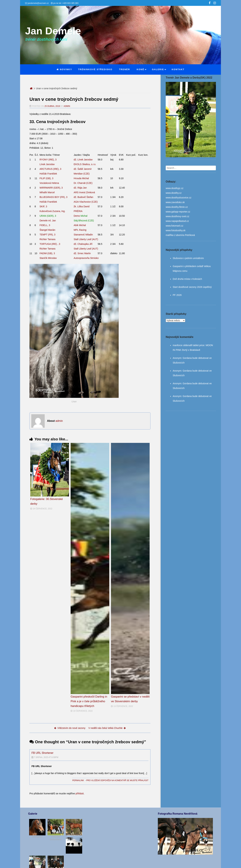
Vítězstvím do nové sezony (70, 728)
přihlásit (79, 793)
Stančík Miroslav (48, 258)
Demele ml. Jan (48, 221)
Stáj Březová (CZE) (84, 221)
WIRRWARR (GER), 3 (51, 188)
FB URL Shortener (42, 753)
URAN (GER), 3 (48, 216)
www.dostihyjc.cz (175, 188)
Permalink (78, 780)
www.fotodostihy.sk (176, 230)
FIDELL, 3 (45, 225)
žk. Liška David (82, 206)
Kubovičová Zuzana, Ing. (52, 211)
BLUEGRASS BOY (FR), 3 (53, 197)
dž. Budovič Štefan (83, 197)
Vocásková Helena (49, 183)
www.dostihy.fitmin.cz (177, 207)
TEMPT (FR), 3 (47, 235)
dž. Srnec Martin (82, 253)
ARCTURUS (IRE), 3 (50, 169)
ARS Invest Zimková (84, 192)
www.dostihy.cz (174, 193)
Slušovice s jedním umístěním (188, 258)
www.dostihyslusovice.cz (178, 198)
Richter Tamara (47, 239)
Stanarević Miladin (83, 235)
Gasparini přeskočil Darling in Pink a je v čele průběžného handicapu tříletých (89, 701)
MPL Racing (80, 230)
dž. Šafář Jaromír (83, 169)
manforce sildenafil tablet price (189, 345)
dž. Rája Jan (80, 188)
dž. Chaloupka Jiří (83, 244)
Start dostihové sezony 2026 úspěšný (192, 287)
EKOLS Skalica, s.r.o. (85, 164)
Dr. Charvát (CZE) (83, 183)
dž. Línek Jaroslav (83, 160)
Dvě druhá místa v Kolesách (187, 279)
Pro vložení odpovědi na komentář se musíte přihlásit (117, 780)
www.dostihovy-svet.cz (177, 216)
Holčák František (48, 174)
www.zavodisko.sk (175, 202)
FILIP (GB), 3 (46, 178)
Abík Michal (80, 225)
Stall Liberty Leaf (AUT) (86, 239)
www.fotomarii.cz (174, 226)
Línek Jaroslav (47, 164)
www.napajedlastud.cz (177, 221)
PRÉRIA (78, 211)
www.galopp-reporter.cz (178, 212)
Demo (81, 216)
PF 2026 (177, 295)
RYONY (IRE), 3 (48, 160)
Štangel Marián (47, 230)
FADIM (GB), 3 (47, 253)
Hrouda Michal (81, 178)
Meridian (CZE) (82, 174)
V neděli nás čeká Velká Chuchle (107, 728)
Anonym (177, 358)
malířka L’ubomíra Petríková (180, 235)
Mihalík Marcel (47, 192)
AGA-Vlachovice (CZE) (86, 202)
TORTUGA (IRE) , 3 (50, 244)
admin (67, 106)
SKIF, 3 (43, 206)
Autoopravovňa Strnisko (86, 258)
